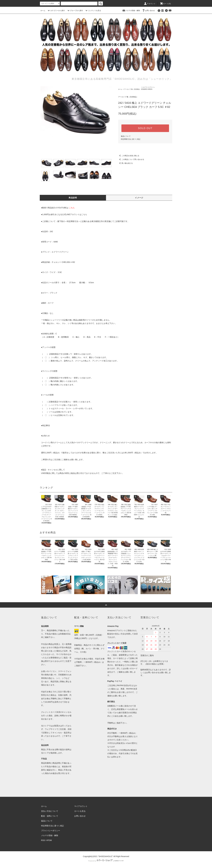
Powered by (106, 861)
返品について (126, 136)
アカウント (150, 4)
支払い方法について (50, 811)
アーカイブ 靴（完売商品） (132, 89)
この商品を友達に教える (129, 156)
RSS (43, 840)
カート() (165, 4)
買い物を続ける (125, 163)
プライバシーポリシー (51, 831)
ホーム (43, 11)
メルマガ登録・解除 (131, 11)
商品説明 (73, 198)
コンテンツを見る (93, 11)
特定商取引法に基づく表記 (131, 139)
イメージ (139, 198)
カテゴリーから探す (56, 11)
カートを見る (80, 811)
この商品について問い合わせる (131, 159)
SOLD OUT (145, 128)
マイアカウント (81, 806)
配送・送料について (50, 816)
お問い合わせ (148, 11)
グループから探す (75, 11)
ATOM (49, 840)
